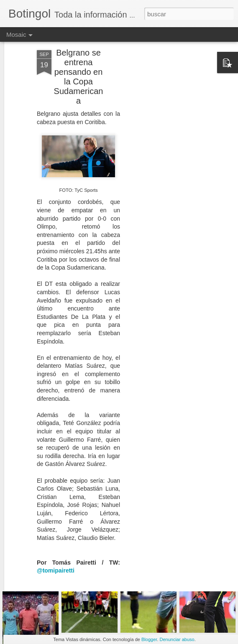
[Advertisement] (166, 147)
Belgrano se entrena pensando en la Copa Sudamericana (79, 46)
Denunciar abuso (177, 639)
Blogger (149, 639)
